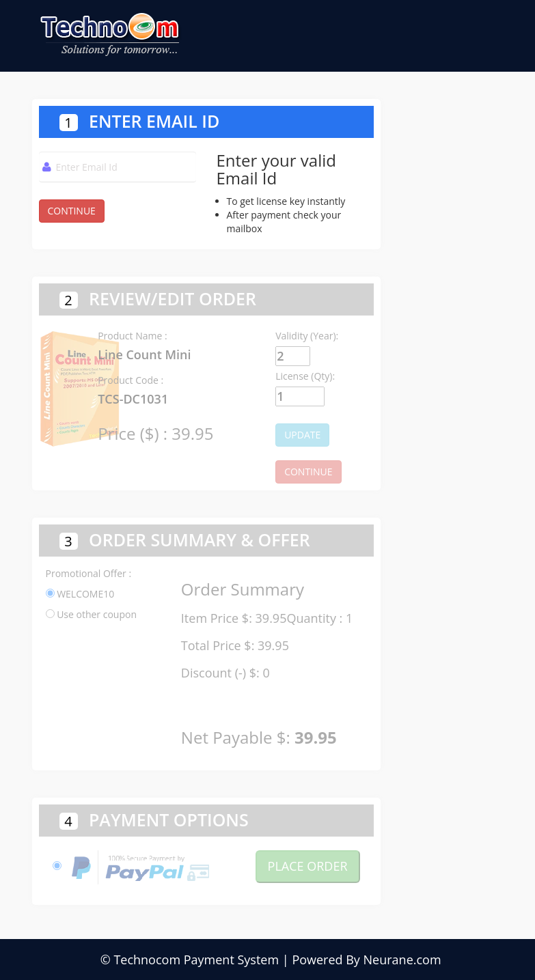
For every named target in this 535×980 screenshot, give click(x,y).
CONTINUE (72, 211)
